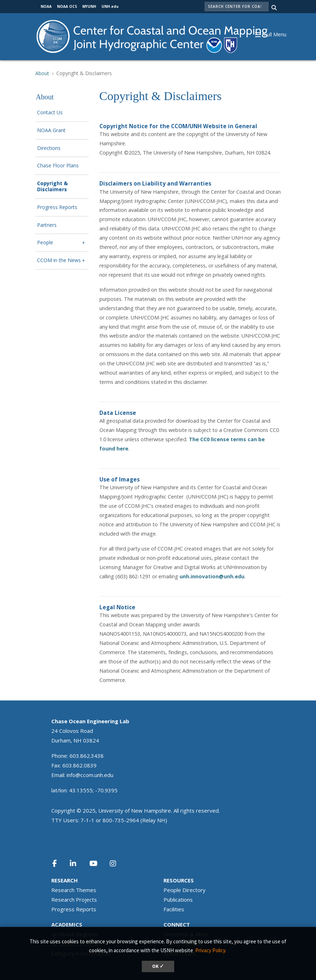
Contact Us (50, 113)
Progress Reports (57, 207)
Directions (49, 148)
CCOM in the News (59, 260)
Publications (178, 900)
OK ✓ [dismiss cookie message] (158, 966)
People (45, 243)
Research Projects (74, 900)
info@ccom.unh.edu (90, 775)
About (42, 73)
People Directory (185, 890)
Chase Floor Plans (58, 166)
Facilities (174, 909)
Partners (47, 225)
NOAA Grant (51, 131)
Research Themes (74, 890)
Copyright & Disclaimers (52, 187)
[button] (275, 34)
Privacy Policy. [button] (211, 950)
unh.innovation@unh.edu (212, 576)
